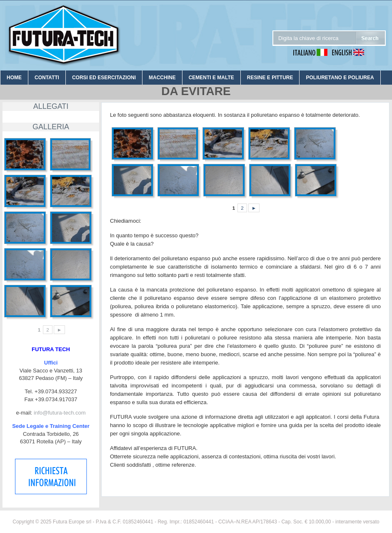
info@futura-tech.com (60, 413)
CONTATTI (47, 78)
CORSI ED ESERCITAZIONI (104, 78)
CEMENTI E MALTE (211, 78)
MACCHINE (162, 78)
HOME (14, 78)
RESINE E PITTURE (270, 78)
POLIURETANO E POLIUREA (340, 78)
